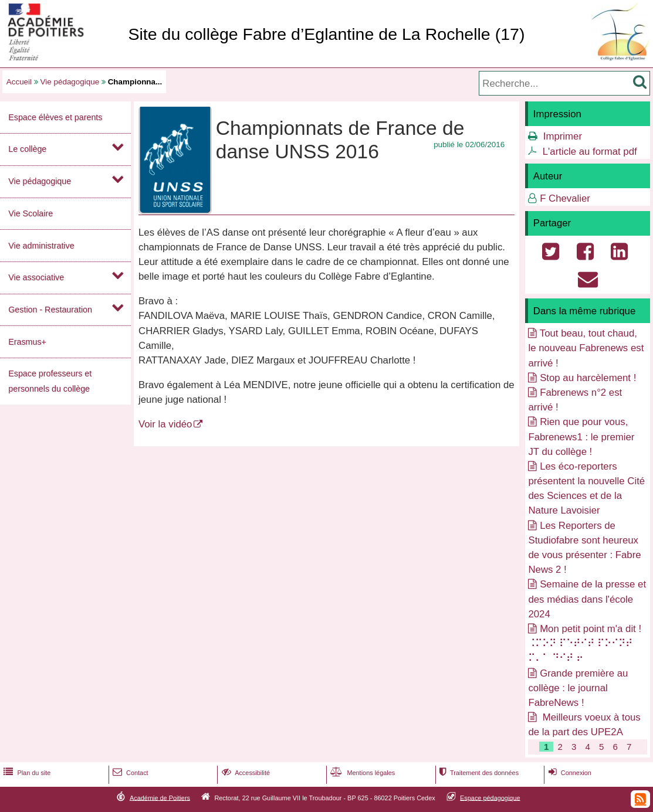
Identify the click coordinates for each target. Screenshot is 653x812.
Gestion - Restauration (50, 310)
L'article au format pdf (590, 152)
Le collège (27, 149)
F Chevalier (565, 198)
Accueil (19, 82)
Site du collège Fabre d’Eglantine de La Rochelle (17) (326, 34)
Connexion (569, 773)
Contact (129, 773)
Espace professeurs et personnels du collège (50, 381)
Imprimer (563, 136)
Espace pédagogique (490, 797)
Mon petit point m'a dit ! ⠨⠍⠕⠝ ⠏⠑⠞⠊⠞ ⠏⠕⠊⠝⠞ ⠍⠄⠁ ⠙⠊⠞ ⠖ (585, 643)
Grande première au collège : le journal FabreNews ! (578, 688)
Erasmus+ (27, 342)
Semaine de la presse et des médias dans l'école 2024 (587, 599)
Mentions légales (361, 773)
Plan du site (26, 773)
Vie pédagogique (70, 82)
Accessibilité (245, 773)
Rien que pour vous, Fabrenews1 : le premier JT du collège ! (581, 436)
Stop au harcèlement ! (588, 378)
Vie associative (36, 277)
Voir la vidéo (165, 424)
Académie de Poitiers (160, 797)
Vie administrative (41, 246)
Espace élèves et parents (55, 117)
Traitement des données (478, 773)
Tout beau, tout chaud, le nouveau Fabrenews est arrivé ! (586, 348)
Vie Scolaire (31, 213)
